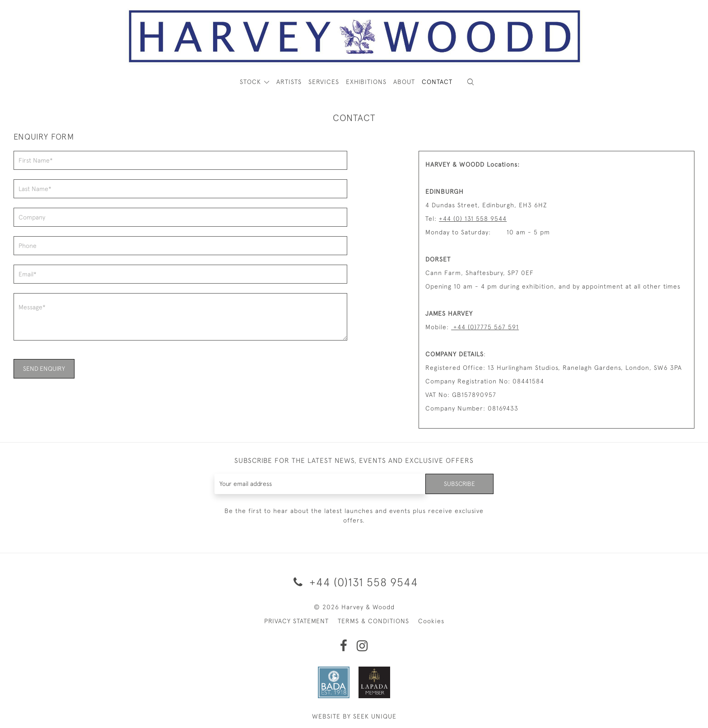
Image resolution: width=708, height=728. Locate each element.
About (404, 82)
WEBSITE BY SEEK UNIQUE (354, 716)
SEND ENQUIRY (44, 369)
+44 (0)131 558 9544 (354, 582)
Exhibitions (366, 82)
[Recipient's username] (320, 484)
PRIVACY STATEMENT (296, 621)
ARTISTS (289, 82)
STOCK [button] (252, 82)
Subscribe (459, 484)
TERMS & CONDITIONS (373, 621)
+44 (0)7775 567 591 (485, 327)
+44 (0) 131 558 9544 (473, 219)
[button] (470, 82)
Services (324, 82)
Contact (437, 82)
